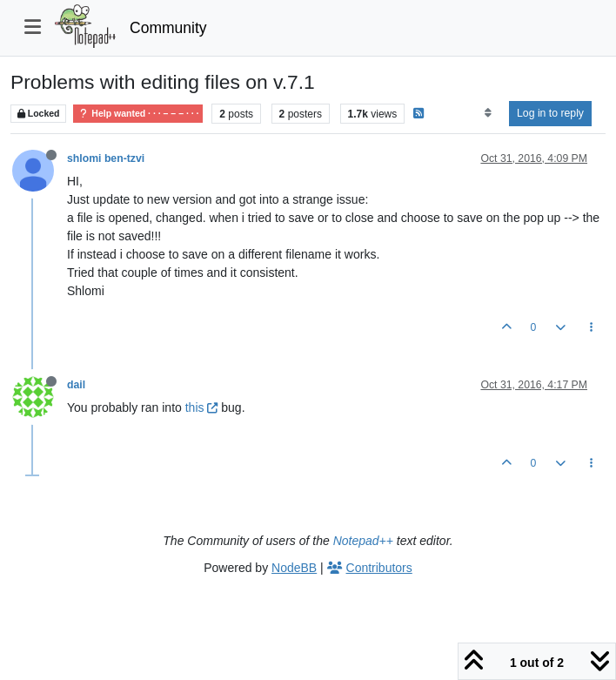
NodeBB (294, 568)
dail (76, 385)
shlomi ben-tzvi (106, 158)
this (202, 407)
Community (168, 28)
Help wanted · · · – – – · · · (138, 114)
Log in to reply (550, 113)
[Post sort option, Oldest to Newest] (488, 113)
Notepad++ (363, 541)
